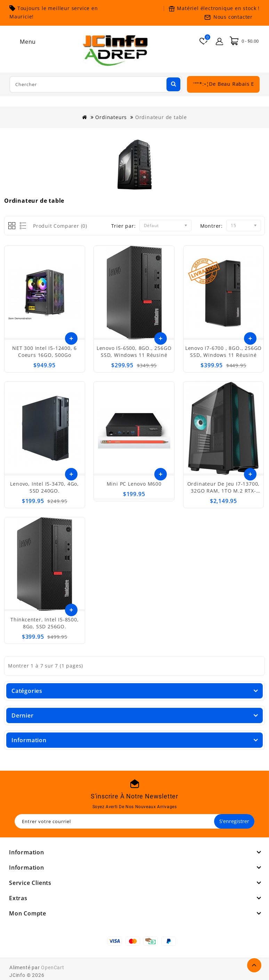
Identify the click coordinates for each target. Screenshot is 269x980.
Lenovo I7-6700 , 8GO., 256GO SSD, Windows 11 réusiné (223, 351)
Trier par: (124, 226)
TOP (254, 965)
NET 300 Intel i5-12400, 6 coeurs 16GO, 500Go (44, 351)
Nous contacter (233, 17)
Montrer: (211, 226)
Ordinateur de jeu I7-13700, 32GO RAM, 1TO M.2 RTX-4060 (224, 491)
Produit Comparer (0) (60, 226)
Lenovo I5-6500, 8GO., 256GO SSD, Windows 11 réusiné (134, 351)
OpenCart (52, 968)
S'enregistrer (234, 821)
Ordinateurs (111, 117)
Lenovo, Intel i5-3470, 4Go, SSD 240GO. (44, 487)
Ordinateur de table (161, 117)
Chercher (173, 84)
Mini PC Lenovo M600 (134, 484)
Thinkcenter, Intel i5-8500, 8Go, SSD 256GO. (45, 623)
